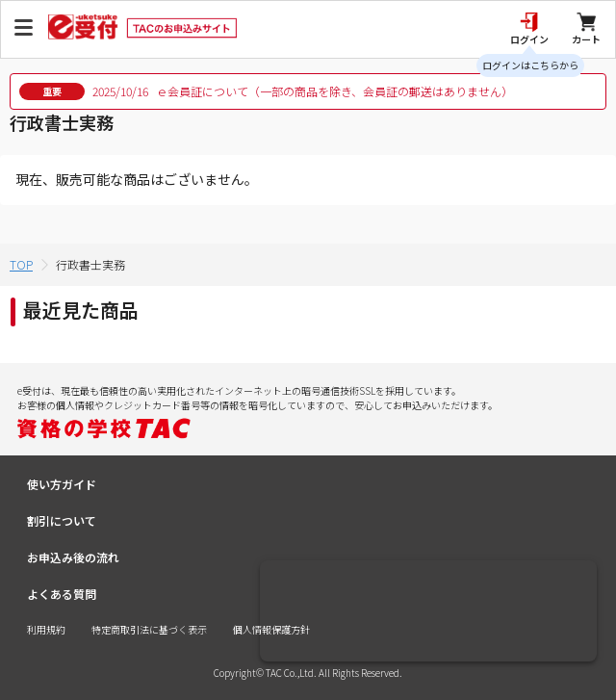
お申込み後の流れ (73, 557)
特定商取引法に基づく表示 (149, 629)
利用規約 (46, 629)
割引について (62, 520)
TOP (21, 264)
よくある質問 (62, 594)
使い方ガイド (62, 484)
